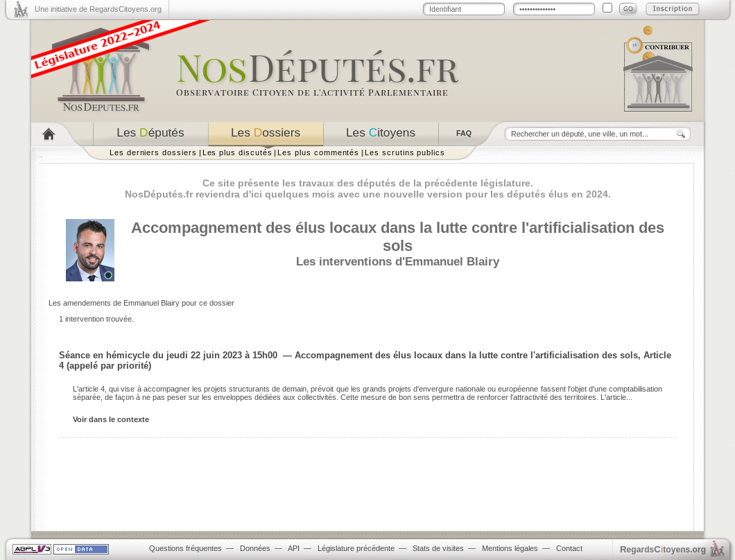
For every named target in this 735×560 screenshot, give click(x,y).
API (294, 548)
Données (255, 548)
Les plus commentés (318, 152)
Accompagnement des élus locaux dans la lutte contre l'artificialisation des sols (398, 237)
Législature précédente (356, 548)
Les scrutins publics (405, 152)
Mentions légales (510, 548)
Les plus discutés (237, 152)
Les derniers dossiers (153, 152)
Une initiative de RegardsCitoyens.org (98, 9)
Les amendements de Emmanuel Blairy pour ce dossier (141, 303)
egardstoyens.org (663, 549)
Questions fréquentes (185, 548)
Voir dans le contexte (111, 419)
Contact (569, 548)
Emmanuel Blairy (452, 261)
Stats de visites (438, 548)
